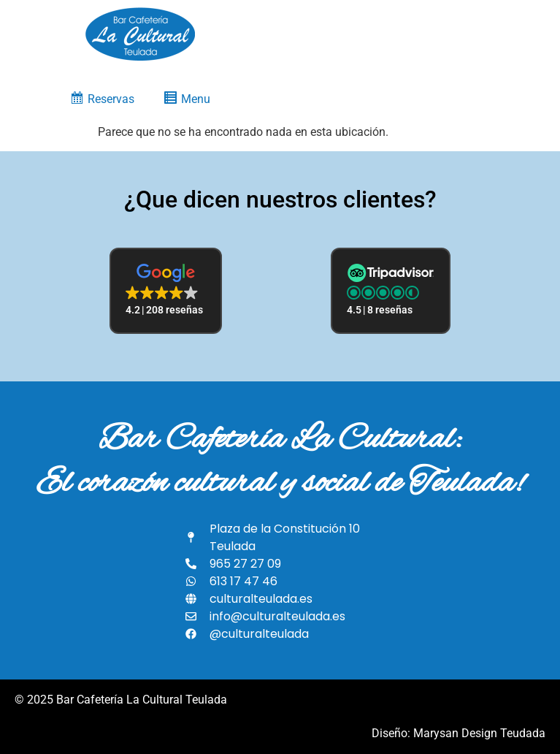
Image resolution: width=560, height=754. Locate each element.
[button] (166, 291)
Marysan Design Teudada (479, 733)
